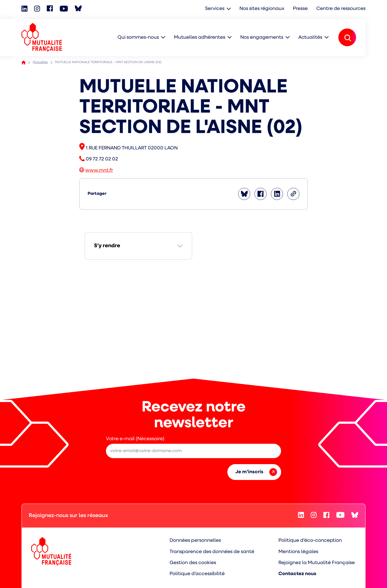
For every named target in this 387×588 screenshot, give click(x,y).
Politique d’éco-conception (310, 541)
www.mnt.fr (99, 171)
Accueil (24, 62)
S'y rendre (107, 246)
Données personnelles (195, 541)
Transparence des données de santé (212, 552)
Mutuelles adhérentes (200, 37)
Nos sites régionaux (262, 9)
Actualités (310, 37)
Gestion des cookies (193, 563)
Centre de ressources (341, 9)
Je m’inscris (256, 472)
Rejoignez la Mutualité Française (317, 563)
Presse (300, 9)
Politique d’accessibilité (197, 574)
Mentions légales (298, 552)
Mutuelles (40, 62)
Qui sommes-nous (138, 37)
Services (215, 9)
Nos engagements (262, 37)
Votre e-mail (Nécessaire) (135, 439)
